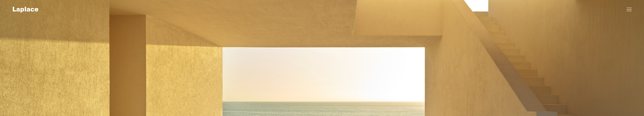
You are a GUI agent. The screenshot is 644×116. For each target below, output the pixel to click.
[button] (629, 10)
